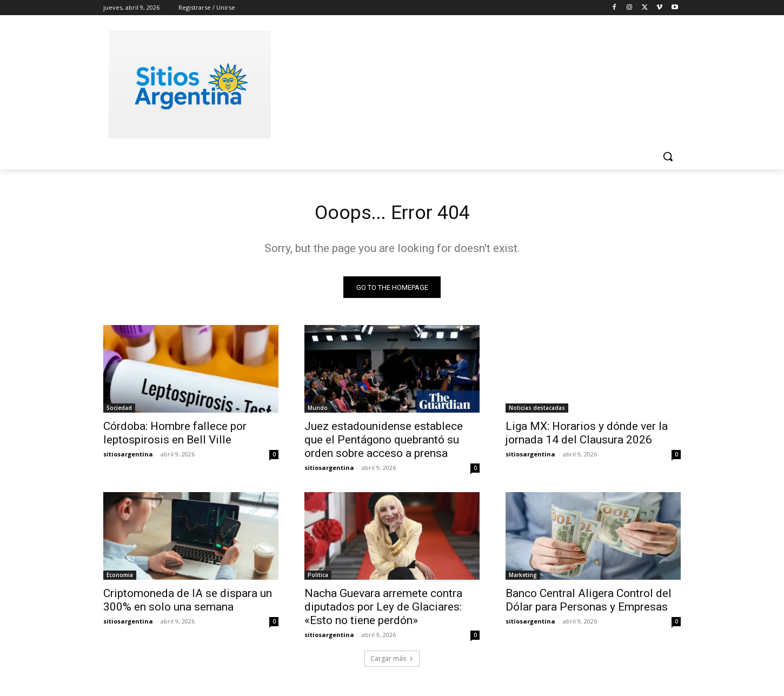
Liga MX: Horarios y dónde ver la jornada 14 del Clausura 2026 (587, 436)
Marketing (523, 578)
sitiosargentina (128, 457)
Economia (120, 578)
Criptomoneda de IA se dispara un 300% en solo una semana (188, 603)
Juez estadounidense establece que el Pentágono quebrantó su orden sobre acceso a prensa (384, 443)
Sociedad (119, 411)
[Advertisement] (473, 83)
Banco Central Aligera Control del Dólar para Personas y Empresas (589, 603)
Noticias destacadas (537, 411)
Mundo (318, 411)
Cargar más (392, 662)
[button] (668, 156)
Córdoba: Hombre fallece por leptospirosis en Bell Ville (175, 436)
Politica (318, 578)
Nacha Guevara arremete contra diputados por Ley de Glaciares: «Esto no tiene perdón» (383, 610)
